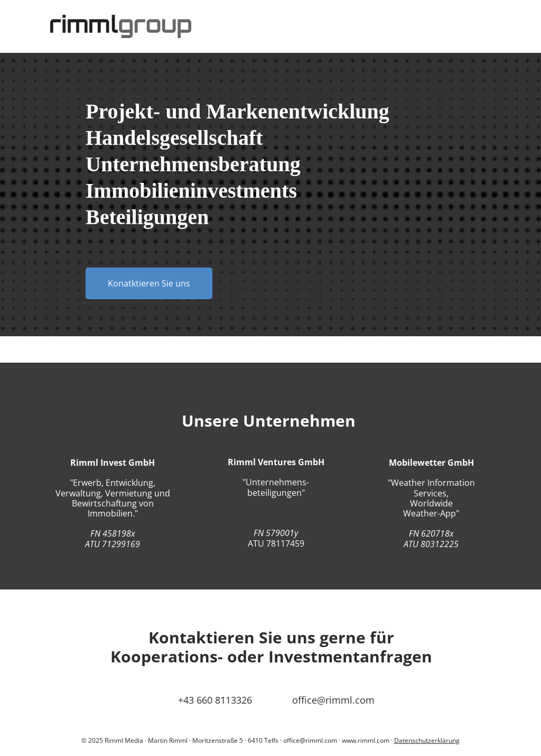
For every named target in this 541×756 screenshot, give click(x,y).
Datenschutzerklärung (427, 740)
